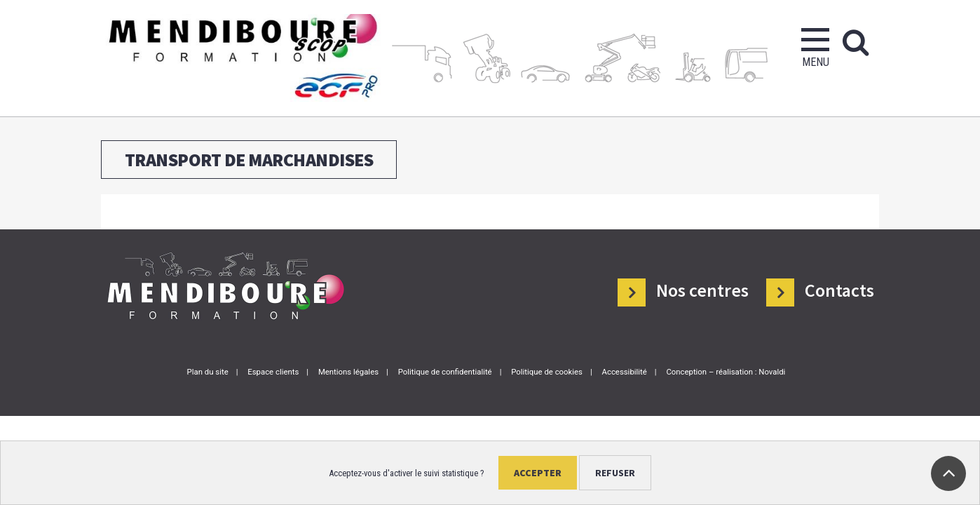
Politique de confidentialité (445, 372)
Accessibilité (625, 372)
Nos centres (702, 290)
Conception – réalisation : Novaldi (726, 372)
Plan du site (208, 372)
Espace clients (273, 372)
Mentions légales (348, 372)
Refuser (615, 473)
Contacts (839, 290)
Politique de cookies (547, 372)
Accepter (538, 473)
